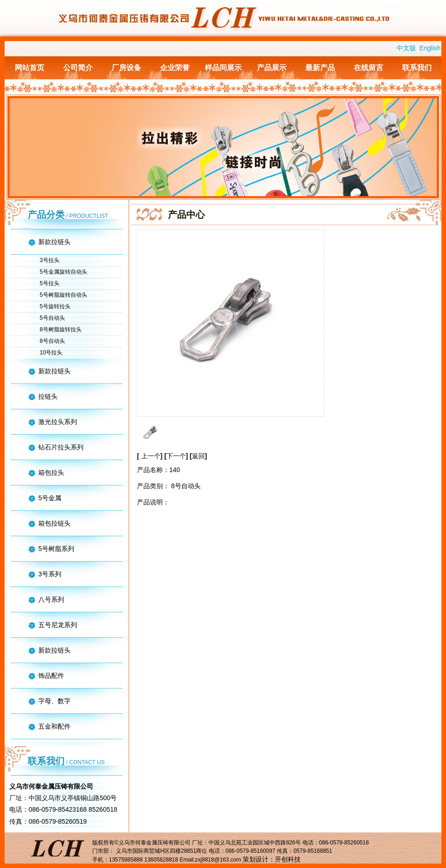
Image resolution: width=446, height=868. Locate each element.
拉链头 (48, 396)
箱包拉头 (51, 473)
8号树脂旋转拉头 (61, 329)
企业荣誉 (175, 68)
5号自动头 (52, 318)
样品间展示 (223, 68)
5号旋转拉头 (55, 306)
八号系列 (51, 599)
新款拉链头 (54, 242)
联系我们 (417, 68)
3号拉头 (50, 260)
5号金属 (50, 498)
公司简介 (78, 68)
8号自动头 (52, 341)
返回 (198, 456)
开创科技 (288, 859)
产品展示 (272, 68)
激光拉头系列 (58, 422)
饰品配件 (51, 676)
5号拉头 (50, 283)
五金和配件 (54, 726)
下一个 (177, 456)
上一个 (151, 456)
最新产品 (320, 68)
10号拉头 (51, 353)
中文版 (406, 48)
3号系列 (50, 574)
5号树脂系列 (56, 549)
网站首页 (30, 68)
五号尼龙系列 (58, 625)
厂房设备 (126, 68)
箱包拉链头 (54, 523)
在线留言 (369, 68)
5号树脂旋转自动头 (63, 295)
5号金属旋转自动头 (63, 272)
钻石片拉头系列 (61, 447)
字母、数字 (54, 701)
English (430, 48)
